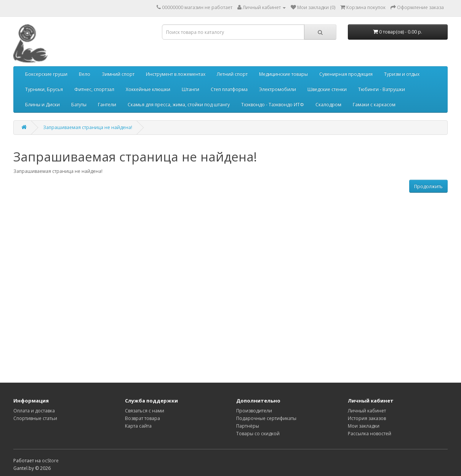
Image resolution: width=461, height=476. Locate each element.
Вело (85, 74)
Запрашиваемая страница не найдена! (88, 127)
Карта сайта (138, 426)
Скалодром (328, 105)
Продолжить (428, 186)
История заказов (367, 418)
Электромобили (278, 89)
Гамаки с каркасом (374, 105)
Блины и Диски (42, 105)
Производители (254, 411)
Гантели (107, 105)
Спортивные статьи (35, 418)
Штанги (190, 89)
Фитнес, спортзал (94, 89)
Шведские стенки (327, 89)
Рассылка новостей (370, 434)
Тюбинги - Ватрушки (382, 89)
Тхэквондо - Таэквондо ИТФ (273, 105)
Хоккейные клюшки (148, 89)
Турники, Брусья (44, 89)
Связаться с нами (145, 411)
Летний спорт (232, 74)
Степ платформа (229, 89)
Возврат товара (142, 418)
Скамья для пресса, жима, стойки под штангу (179, 105)
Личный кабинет (367, 411)
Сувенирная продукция (346, 74)
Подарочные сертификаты (266, 418)
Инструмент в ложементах (176, 74)
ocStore (50, 461)
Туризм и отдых (402, 74)
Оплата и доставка (34, 411)
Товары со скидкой (258, 434)
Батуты (79, 105)
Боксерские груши (46, 74)
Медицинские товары (283, 74)
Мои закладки (364, 426)
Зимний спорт (118, 74)
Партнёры (248, 426)
